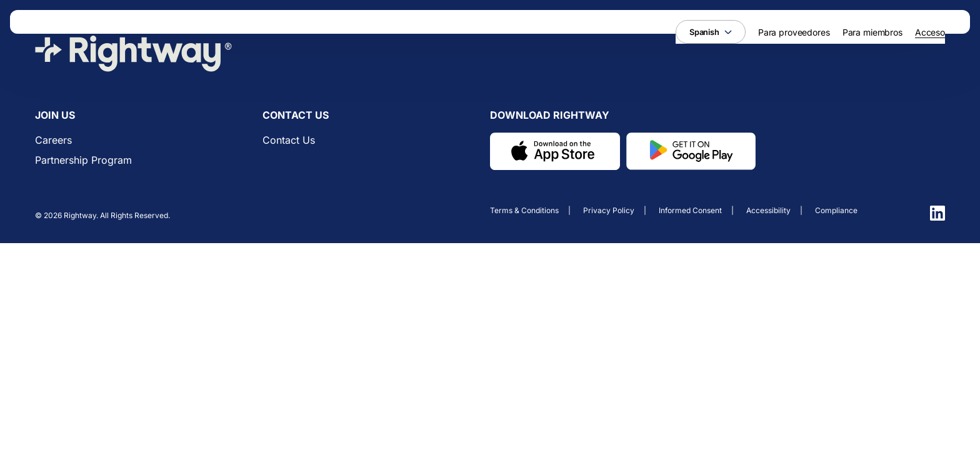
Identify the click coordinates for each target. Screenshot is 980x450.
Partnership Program (83, 160)
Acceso (930, 32)
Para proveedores (794, 32)
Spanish (711, 32)
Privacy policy (609, 210)
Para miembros (872, 32)
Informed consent (690, 210)
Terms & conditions (524, 210)
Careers (53, 140)
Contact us (289, 140)
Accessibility (768, 210)
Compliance (836, 210)
